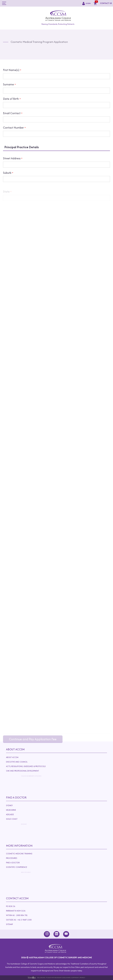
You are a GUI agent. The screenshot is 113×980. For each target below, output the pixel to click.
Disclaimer (66, 978)
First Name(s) (11, 70)
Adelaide (26, 815)
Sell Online (41, 978)
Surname (8, 84)
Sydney (10, 805)
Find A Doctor (16, 798)
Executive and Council (20, 762)
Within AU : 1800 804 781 (20, 915)
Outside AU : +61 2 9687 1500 (32, 921)
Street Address (12, 164)
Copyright (75, 978)
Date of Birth (11, 99)
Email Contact (12, 113)
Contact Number (13, 128)
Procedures (16, 858)
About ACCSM (13, 757)
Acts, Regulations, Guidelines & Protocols (36, 767)
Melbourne (15, 810)
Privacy (82, 978)
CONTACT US (106, 3)
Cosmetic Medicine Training (20, 854)
